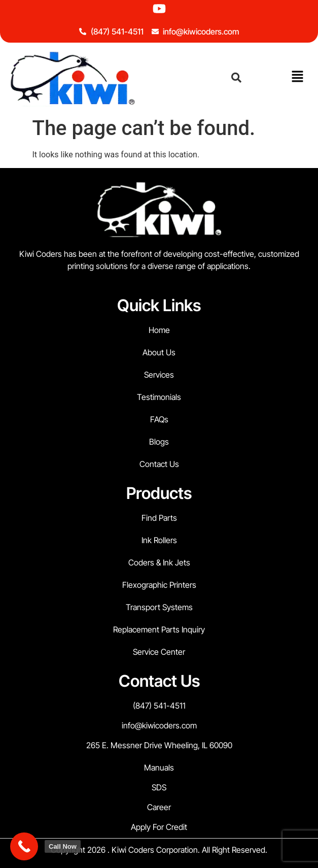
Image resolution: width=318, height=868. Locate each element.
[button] (298, 77)
